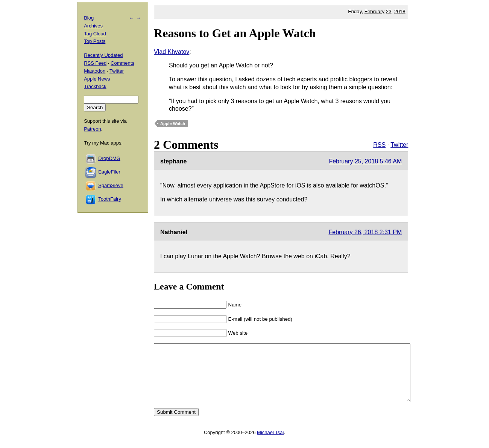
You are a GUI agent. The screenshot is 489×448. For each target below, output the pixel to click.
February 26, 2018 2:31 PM (365, 232)
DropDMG (109, 158)
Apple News (97, 79)
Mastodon (95, 71)
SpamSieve (111, 185)
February (374, 11)
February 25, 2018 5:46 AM (365, 161)
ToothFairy (110, 199)
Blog (89, 18)
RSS (379, 145)
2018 (400, 11)
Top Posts (95, 41)
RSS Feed (95, 63)
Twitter (399, 145)
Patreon (93, 129)
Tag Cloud (95, 34)
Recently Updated (103, 55)
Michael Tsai (270, 444)
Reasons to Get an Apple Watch (235, 33)
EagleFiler (109, 172)
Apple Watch (173, 123)
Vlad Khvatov (172, 52)
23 (389, 11)
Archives (93, 26)
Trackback (95, 86)
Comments (122, 63)
